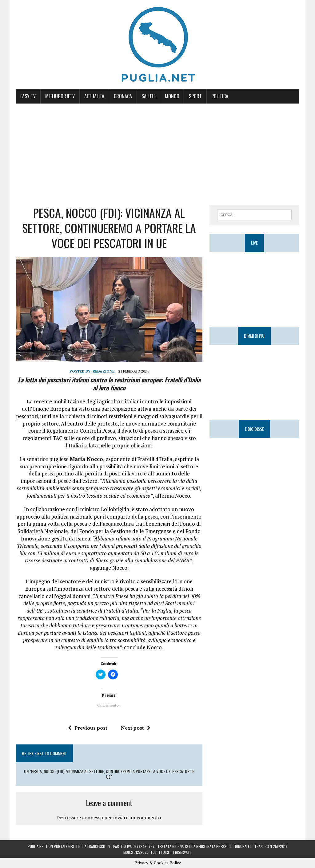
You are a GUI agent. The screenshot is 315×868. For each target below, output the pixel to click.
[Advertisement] (157, 150)
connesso (93, 817)
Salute (148, 96)
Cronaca (123, 96)
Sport (195, 96)
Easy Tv (28, 96)
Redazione (104, 371)
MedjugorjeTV (60, 96)
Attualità (94, 96)
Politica (220, 96)
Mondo (172, 96)
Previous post (88, 728)
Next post (136, 728)
